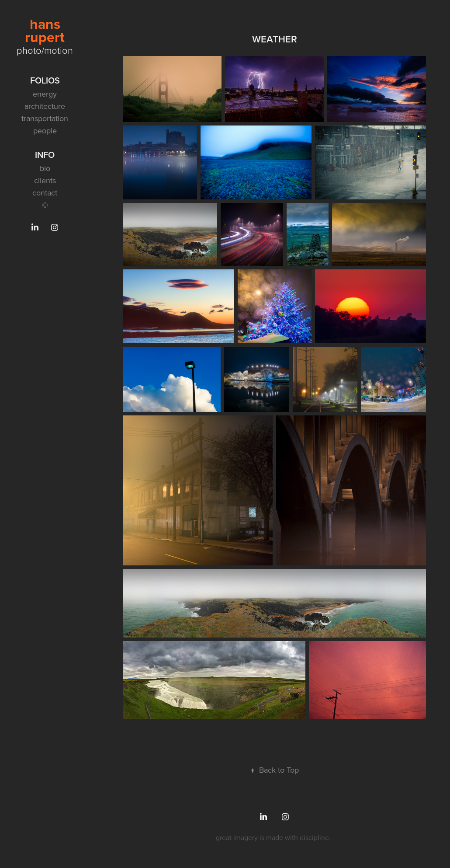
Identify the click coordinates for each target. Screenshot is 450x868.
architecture (45, 106)
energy (45, 94)
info (45, 155)
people (45, 131)
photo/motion (45, 50)
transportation (45, 118)
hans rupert (45, 30)
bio (45, 168)
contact (45, 193)
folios (45, 80)
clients (45, 180)
